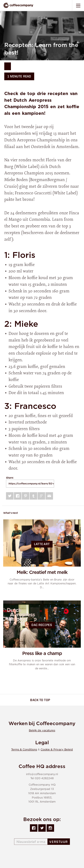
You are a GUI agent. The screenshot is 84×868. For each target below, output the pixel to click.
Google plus (41, 496)
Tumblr (33, 496)
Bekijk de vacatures (42, 731)
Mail (49, 496)
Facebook (18, 496)
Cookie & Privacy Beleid (57, 750)
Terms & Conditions (24, 750)
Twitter (10, 496)
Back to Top (43, 700)
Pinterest (26, 496)
